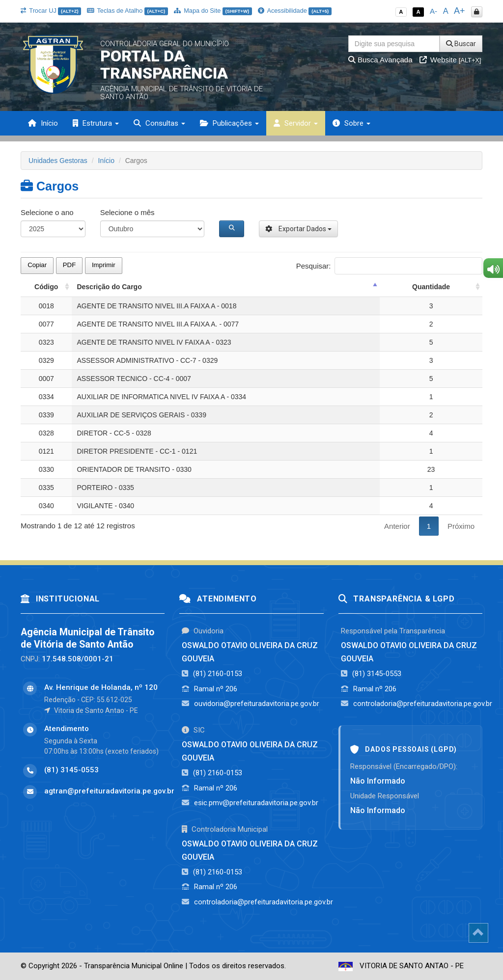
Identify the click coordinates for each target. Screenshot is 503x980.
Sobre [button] (351, 123)
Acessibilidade (295, 11)
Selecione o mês (127, 212)
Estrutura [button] (96, 123)
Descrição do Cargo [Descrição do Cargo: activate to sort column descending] (109, 287)
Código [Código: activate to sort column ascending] (46, 287)
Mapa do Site (213, 11)
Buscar (461, 44)
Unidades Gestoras (58, 161)
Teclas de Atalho (127, 11)
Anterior (397, 526)
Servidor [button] (296, 123)
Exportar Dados (298, 229)
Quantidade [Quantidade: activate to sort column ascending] (431, 287)
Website (450, 60)
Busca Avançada (380, 60)
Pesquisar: (389, 266)
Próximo (461, 526)
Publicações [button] (229, 123)
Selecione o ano (47, 212)
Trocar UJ (51, 11)
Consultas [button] (159, 123)
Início (43, 123)
